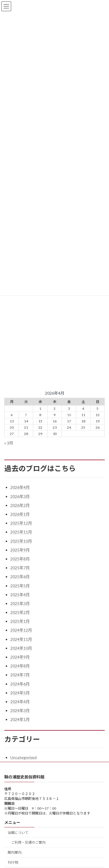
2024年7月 (20, 675)
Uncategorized (23, 757)
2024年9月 (20, 657)
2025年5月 (20, 586)
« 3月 (9, 443)
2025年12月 (21, 523)
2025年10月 (21, 541)
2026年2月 (20, 505)
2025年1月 (20, 621)
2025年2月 (20, 612)
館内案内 (15, 852)
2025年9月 (20, 550)
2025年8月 (20, 559)
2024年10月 (21, 648)
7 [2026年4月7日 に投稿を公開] (26, 415)
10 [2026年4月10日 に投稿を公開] (69, 415)
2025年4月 (20, 595)
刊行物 (13, 862)
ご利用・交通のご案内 (28, 842)
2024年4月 (20, 702)
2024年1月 (20, 719)
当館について (18, 832)
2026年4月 (20, 487)
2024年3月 (20, 710)
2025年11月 (21, 532)
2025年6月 (20, 577)
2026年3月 (20, 496)
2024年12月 (21, 630)
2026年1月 (20, 514)
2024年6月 (20, 684)
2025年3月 (20, 603)
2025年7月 (20, 568)
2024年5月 (20, 693)
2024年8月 (20, 666)
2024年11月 (21, 639)
